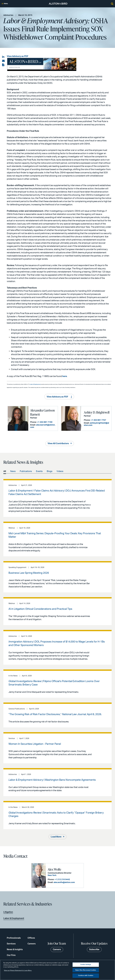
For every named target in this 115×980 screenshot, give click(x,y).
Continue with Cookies (86, 976)
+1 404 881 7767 (98, 420)
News (13, 471)
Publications (26, 471)
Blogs (50, 471)
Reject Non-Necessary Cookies (86, 970)
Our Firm (11, 955)
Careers (32, 944)
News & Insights (15, 950)
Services (11, 944)
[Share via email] (3, 61)
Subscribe (94, 950)
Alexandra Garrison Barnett (42, 412)
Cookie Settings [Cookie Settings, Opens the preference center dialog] (86, 965)
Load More (56, 837)
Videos (60, 471)
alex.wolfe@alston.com (64, 882)
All (5, 471)
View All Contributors (58, 444)
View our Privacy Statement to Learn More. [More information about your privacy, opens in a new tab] (18, 971)
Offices (31, 938)
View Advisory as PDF (18, 56)
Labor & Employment (35, 384)
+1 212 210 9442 (62, 880)
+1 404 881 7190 (45, 422)
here (65, 376)
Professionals (14, 938)
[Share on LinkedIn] (3, 57)
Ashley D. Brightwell (97, 412)
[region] (57, 970)
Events (39, 471)
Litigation (8, 912)
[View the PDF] (3, 65)
